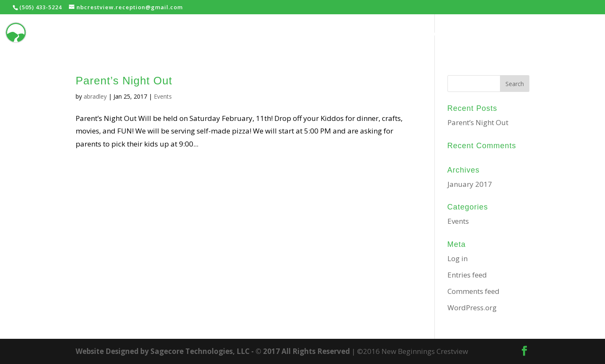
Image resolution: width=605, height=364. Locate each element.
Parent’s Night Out (124, 81)
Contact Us (566, 34)
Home (406, 34)
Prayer (513, 34)
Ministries (454, 34)
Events (163, 96)
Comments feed (473, 291)
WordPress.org (472, 308)
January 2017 (470, 184)
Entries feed (467, 275)
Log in (458, 258)
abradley (95, 96)
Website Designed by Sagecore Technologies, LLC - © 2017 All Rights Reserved (213, 351)
